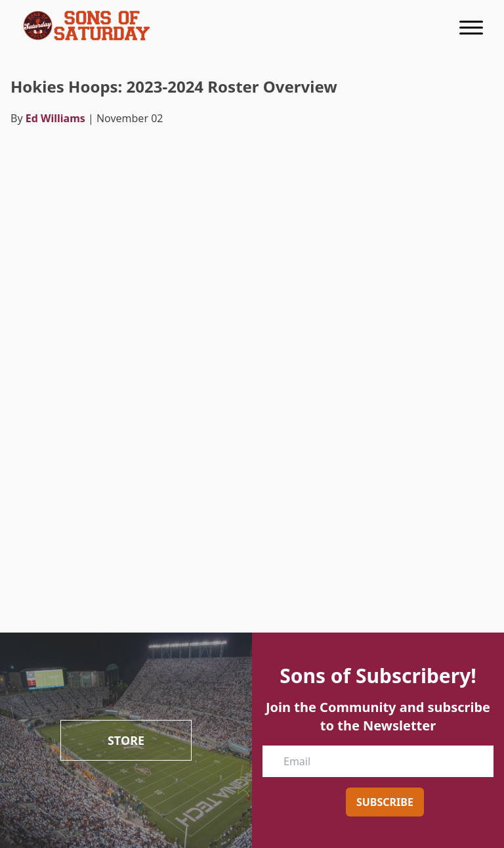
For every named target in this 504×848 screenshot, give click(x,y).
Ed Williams (55, 118)
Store (126, 740)
